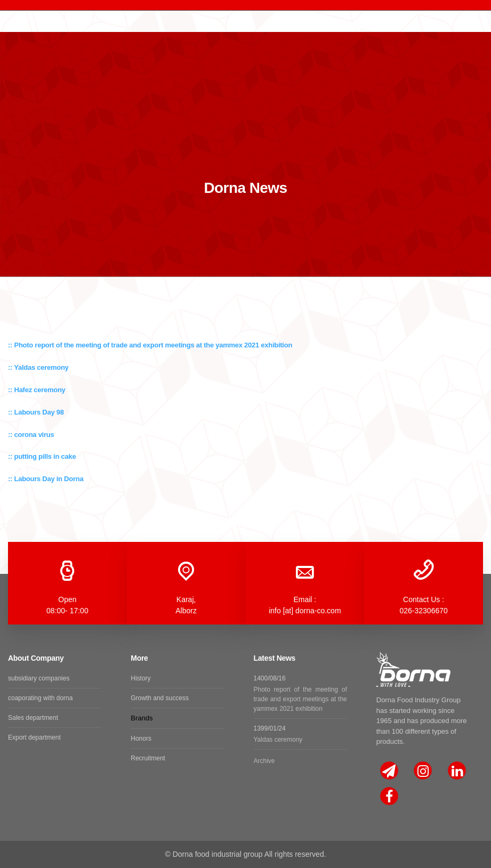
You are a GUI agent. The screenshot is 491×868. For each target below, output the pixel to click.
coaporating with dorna (40, 698)
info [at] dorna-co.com (305, 611)
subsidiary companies (39, 678)
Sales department (33, 718)
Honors (141, 739)
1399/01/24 (300, 735)
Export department (34, 737)
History (140, 678)
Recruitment (148, 758)
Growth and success (160, 698)
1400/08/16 (300, 694)
